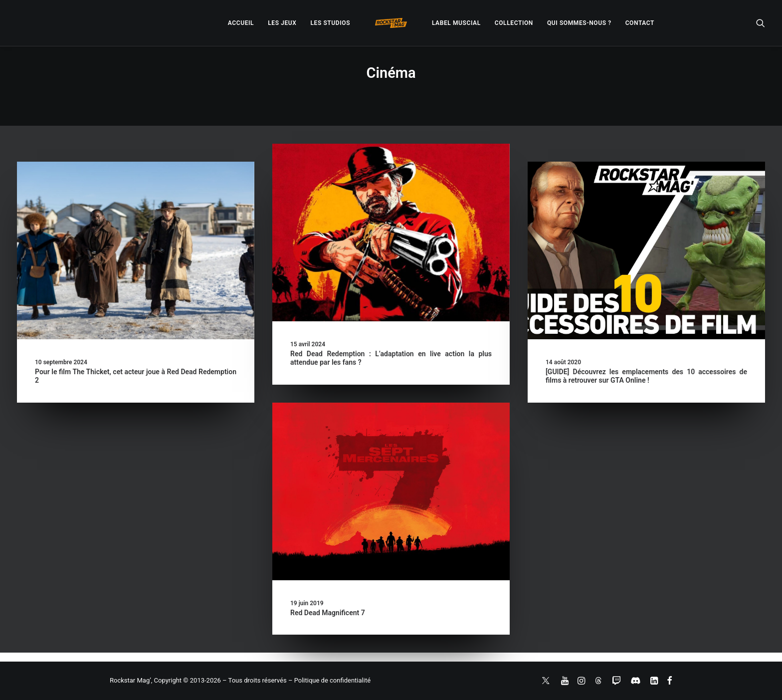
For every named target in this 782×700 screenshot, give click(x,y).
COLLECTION (514, 23)
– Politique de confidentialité (329, 680)
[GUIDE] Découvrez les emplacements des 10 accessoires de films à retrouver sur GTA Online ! (646, 376)
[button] (761, 23)
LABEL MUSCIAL (456, 23)
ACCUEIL (241, 23)
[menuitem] (241, 23)
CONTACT (640, 23)
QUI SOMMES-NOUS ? (579, 23)
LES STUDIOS (330, 23)
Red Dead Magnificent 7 (328, 613)
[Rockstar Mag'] (391, 23)
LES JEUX (282, 23)
